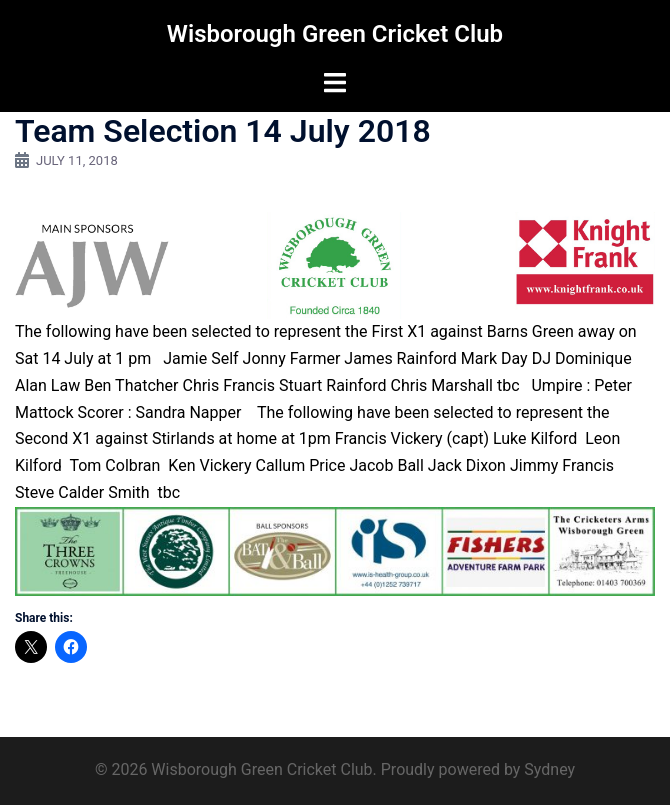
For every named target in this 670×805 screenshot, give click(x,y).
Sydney (549, 769)
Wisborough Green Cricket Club (335, 34)
